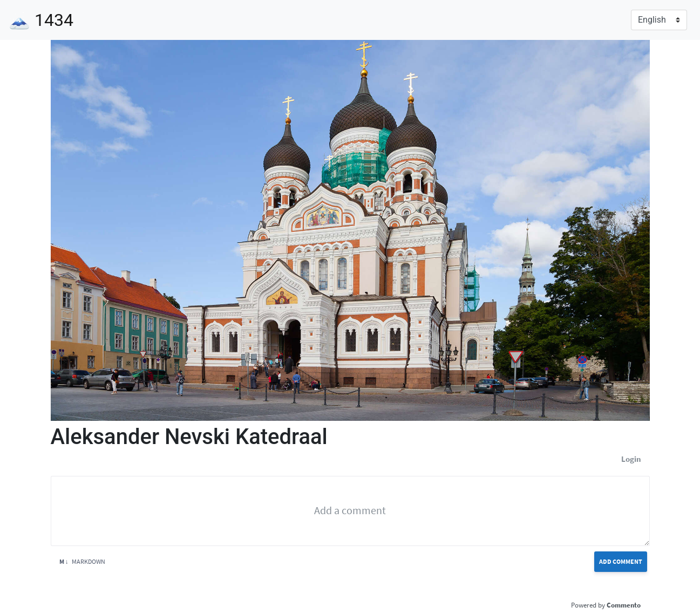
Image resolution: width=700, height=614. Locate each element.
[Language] (659, 20)
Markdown (82, 561)
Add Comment (621, 561)
